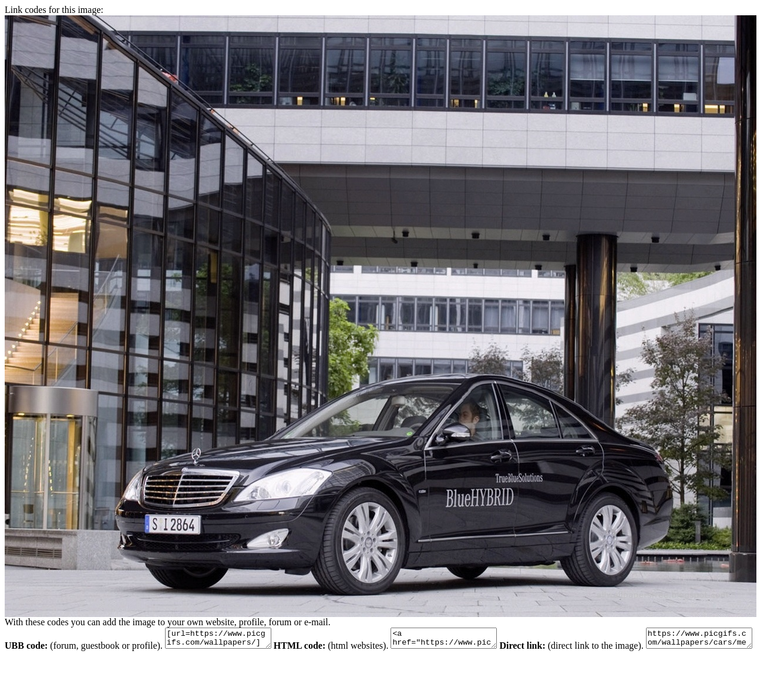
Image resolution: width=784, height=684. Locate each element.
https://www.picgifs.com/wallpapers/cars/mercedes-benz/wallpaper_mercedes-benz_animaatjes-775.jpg (64, 667)
